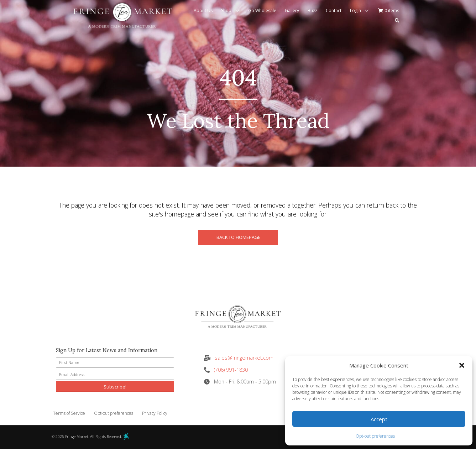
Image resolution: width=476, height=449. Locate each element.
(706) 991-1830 (231, 370)
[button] (462, 365)
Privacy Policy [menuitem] (155, 413)
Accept (379, 419)
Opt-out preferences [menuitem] (114, 413)
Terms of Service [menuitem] (69, 413)
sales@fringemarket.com (244, 358)
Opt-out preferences (375, 436)
